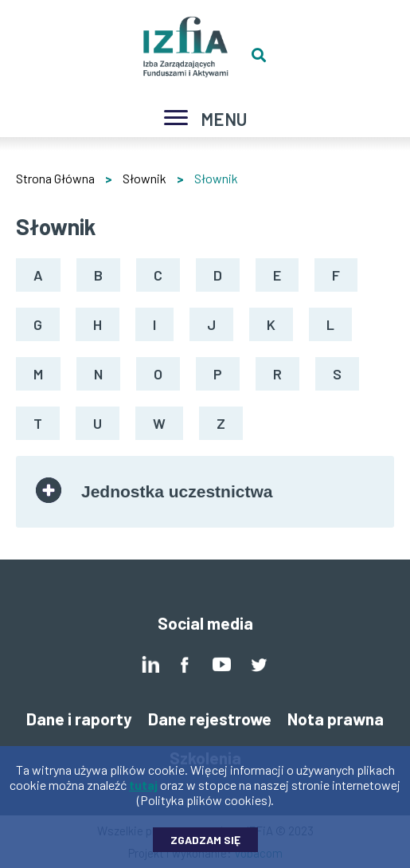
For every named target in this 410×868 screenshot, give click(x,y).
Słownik (144, 178)
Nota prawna (336, 719)
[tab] (205, 492)
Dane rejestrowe (210, 719)
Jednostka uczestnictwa (177, 491)
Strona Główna (55, 178)
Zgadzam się (205, 848)
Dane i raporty (79, 719)
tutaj (143, 793)
